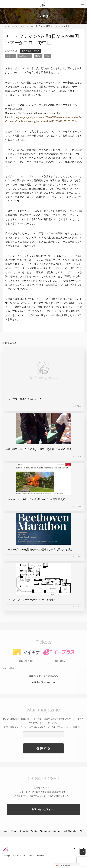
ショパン (11, 56)
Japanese (62, 866)
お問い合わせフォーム (43, 815)
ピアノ (38, 56)
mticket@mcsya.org (43, 688)
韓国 (47, 56)
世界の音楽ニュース (30, 51)
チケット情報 (8, 674)
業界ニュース (25, 56)
